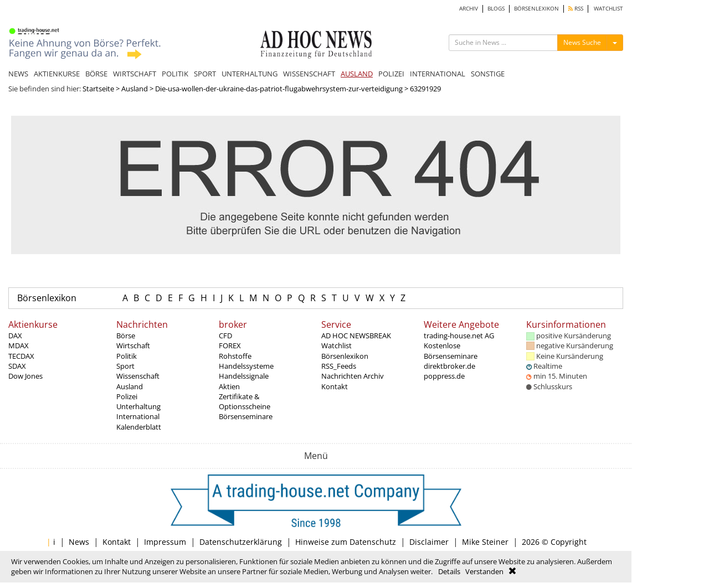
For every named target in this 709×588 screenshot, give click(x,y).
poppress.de (444, 376)
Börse (126, 336)
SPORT (205, 74)
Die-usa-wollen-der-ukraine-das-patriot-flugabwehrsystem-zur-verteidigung (279, 89)
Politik (127, 356)
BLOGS (496, 9)
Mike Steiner (485, 542)
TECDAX (21, 356)
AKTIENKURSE (57, 74)
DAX (15, 336)
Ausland (135, 89)
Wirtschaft (133, 345)
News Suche (582, 42)
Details (449, 571)
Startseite (98, 89)
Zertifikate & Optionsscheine (245, 401)
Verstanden (484, 571)
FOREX (230, 345)
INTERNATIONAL (438, 74)
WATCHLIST (608, 9)
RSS (576, 9)
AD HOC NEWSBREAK (356, 336)
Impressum (165, 542)
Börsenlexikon (47, 298)
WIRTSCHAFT (135, 74)
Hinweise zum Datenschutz (346, 542)
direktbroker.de (449, 366)
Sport (125, 366)
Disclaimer (429, 542)
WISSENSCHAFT (309, 74)
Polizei (127, 396)
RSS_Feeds (339, 366)
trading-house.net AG (459, 336)
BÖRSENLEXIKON (536, 9)
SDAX (17, 366)
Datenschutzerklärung (241, 542)
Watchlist (336, 345)
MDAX (19, 345)
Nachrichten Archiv (353, 376)
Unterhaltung (138, 406)
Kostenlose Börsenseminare (451, 350)
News (79, 542)
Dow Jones (25, 376)
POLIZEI (391, 74)
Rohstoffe (235, 356)
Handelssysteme (246, 366)
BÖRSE (96, 74)
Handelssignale (244, 376)
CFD (225, 336)
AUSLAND (357, 74)
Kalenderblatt (139, 427)
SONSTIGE (488, 74)
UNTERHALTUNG (250, 74)
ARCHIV (469, 9)
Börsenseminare (246, 416)
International (138, 416)
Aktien (229, 386)
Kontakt (335, 386)
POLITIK (175, 74)
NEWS (18, 74)
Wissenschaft (138, 376)
